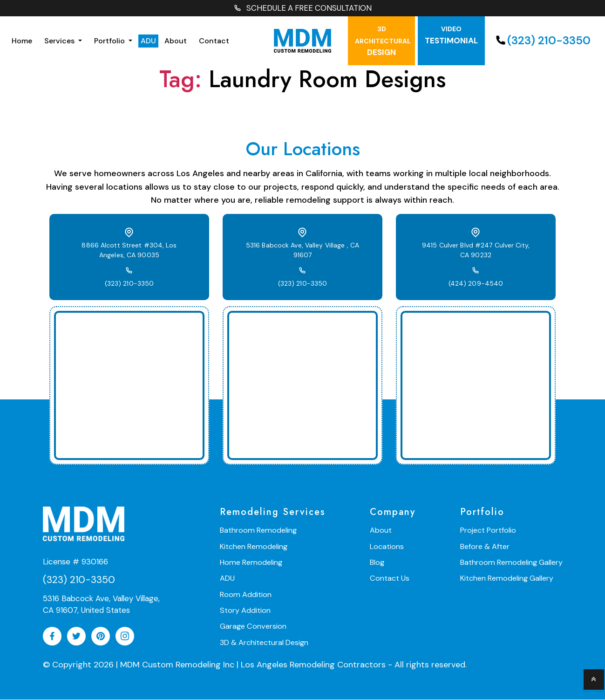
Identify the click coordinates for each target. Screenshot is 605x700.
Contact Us (390, 579)
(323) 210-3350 (542, 41)
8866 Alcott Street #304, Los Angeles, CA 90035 (129, 251)
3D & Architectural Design (264, 642)
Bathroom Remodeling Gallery (512, 563)
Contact (214, 41)
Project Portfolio (490, 531)
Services (60, 41)
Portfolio (110, 41)
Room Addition (245, 594)
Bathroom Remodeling (257, 531)
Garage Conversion (253, 626)
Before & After (487, 547)
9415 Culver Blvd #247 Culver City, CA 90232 (476, 251)
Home (22, 41)
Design (383, 42)
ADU (148, 41)
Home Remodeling (250, 563)
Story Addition (245, 610)
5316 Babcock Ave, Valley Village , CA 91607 (302, 251)
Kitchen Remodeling (253, 547)
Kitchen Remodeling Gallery (508, 579)
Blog (378, 563)
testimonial (451, 36)
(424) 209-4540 (476, 284)
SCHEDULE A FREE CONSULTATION (303, 9)
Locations (388, 547)
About (176, 41)
